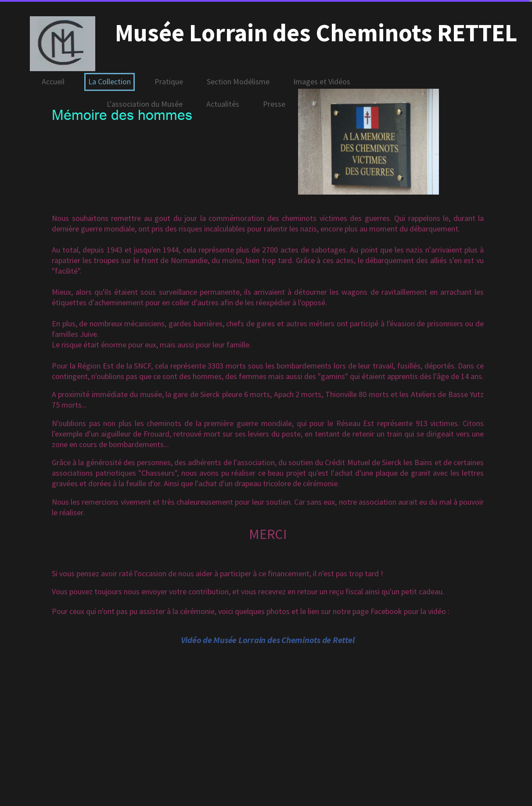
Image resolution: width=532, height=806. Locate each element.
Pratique (169, 81)
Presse (274, 104)
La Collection (110, 81)
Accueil (53, 81)
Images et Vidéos (322, 81)
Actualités (223, 104)
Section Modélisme (238, 81)
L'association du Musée (145, 104)
